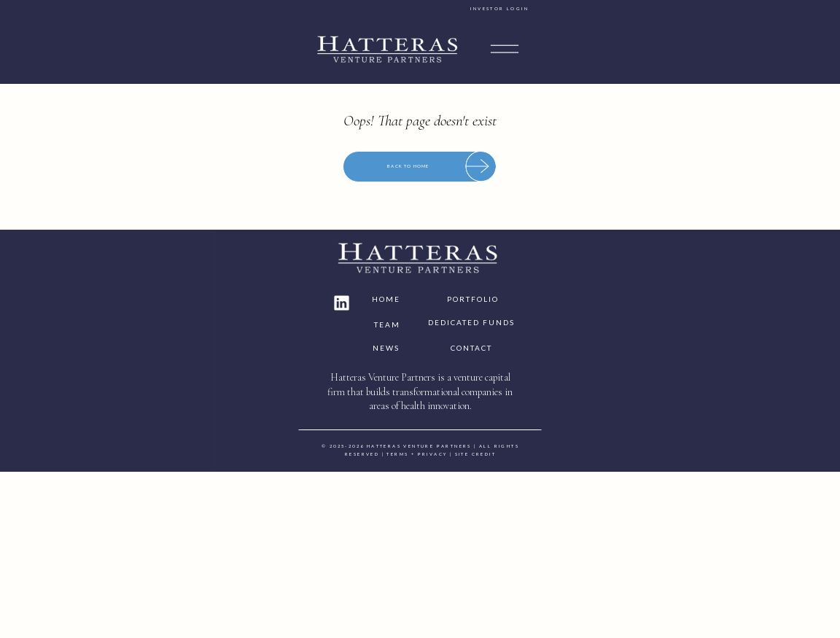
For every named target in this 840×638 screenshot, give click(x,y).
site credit (639, 613)
